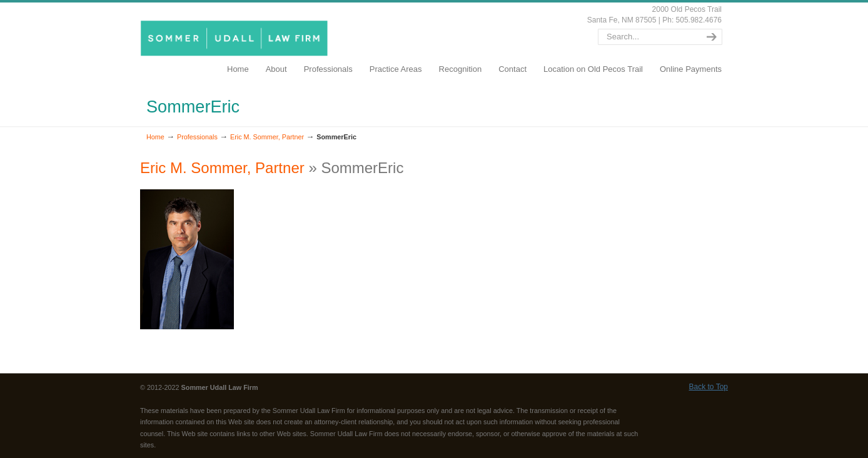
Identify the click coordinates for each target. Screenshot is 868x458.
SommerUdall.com (236, 37)
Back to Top (709, 387)
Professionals (197, 137)
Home (155, 137)
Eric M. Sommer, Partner (267, 137)
